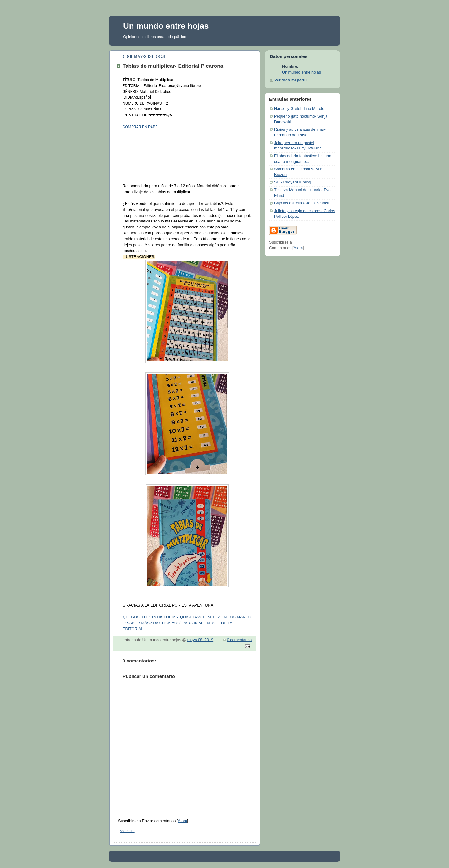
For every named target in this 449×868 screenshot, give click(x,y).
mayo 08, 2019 (200, 640)
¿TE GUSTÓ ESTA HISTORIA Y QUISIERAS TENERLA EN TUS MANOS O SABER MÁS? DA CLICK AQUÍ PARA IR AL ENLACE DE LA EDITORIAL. (187, 623)
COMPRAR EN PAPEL (141, 127)
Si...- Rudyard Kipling (292, 182)
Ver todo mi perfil (290, 80)
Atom (182, 821)
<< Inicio (127, 831)
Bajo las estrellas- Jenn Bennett (302, 203)
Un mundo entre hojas (166, 26)
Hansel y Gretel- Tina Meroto (299, 109)
